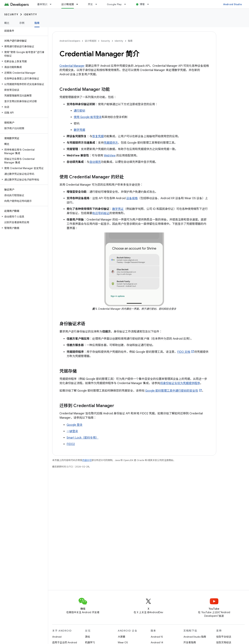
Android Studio (233, 4)
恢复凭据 (98, 136)
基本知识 (42, 4)
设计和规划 (91, 41)
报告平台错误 (224, 637)
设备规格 (132, 198)
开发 (90, 4)
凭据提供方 (111, 143)
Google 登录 (75, 425)
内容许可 (87, 460)
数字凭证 (118, 209)
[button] (23, 46)
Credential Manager (72, 66)
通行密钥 (79, 111)
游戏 (87, 637)
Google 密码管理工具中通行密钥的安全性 (172, 391)
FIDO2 (71, 444)
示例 (22, 23)
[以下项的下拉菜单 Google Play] (127, 4)
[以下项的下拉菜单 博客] (150, 4)
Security (11, 14)
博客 (142, 4)
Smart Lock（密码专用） (83, 438)
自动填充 (95, 162)
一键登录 (72, 431)
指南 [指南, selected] (37, 23)
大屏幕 (121, 637)
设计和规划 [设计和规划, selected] (68, 4)
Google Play (114, 4)
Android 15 (157, 637)
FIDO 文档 (184, 352)
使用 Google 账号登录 (88, 117)
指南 (130, 41)
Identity (30, 14)
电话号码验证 (101, 213)
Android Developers (70, 41)
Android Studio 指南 (195, 637)
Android (57, 637)
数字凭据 (79, 130)
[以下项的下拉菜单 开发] (98, 4)
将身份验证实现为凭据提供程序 (180, 383)
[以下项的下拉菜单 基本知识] (52, 4)
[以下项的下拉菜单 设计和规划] (79, 4)
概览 (7, 23)
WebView (110, 156)
